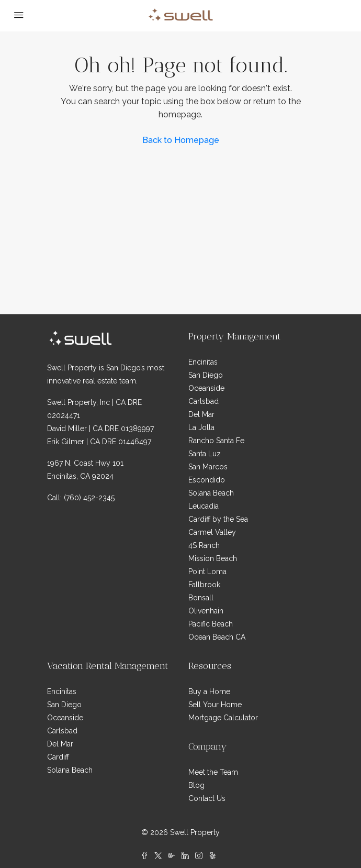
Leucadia (204, 506)
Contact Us (207, 798)
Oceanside (206, 388)
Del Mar (201, 414)
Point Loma (207, 572)
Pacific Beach (211, 624)
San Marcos (208, 467)
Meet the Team (213, 772)
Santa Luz (205, 454)
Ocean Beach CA (217, 637)
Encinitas (203, 362)
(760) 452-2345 (89, 498)
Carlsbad (204, 401)
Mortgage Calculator (223, 718)
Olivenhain (206, 611)
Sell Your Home (215, 705)
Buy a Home (209, 691)
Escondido (207, 480)
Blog (196, 785)
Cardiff (58, 757)
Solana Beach (211, 493)
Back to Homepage (181, 140)
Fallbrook (204, 585)
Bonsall (201, 598)
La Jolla (201, 427)
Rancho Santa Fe (216, 441)
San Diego (206, 375)
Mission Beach (213, 558)
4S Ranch (204, 545)
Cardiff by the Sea (218, 519)
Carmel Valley (212, 532)
